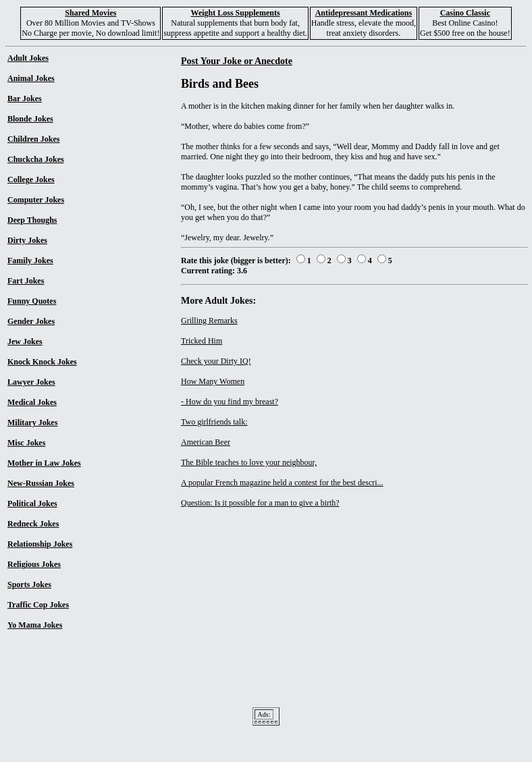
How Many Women (213, 381)
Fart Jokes (26, 281)
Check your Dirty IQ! (216, 361)
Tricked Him (202, 341)
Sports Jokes (29, 584)
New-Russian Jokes (41, 483)
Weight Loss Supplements (236, 13)
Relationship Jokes (40, 544)
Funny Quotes (32, 301)
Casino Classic (465, 13)
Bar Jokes (25, 99)
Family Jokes (30, 261)
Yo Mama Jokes (35, 625)
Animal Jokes (31, 78)
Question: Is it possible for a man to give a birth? (260, 503)
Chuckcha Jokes (36, 159)
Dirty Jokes (27, 240)
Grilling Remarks (209, 321)
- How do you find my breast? (230, 402)
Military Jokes (32, 423)
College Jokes (31, 180)
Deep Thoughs (32, 220)
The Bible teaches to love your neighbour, (249, 462)
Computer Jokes (36, 200)
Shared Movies (90, 13)
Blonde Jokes (30, 119)
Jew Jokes (25, 342)
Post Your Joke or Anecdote (237, 61)
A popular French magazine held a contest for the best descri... (282, 483)
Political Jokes (32, 504)
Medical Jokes (32, 402)
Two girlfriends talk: (214, 422)
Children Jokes (33, 139)
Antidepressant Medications (364, 13)
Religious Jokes (34, 564)
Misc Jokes (26, 443)
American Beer (206, 442)
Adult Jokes (28, 58)
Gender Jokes (31, 321)
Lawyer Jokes (31, 382)
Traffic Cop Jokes (38, 605)
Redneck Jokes (33, 524)
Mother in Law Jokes (44, 463)
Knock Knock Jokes (42, 362)
